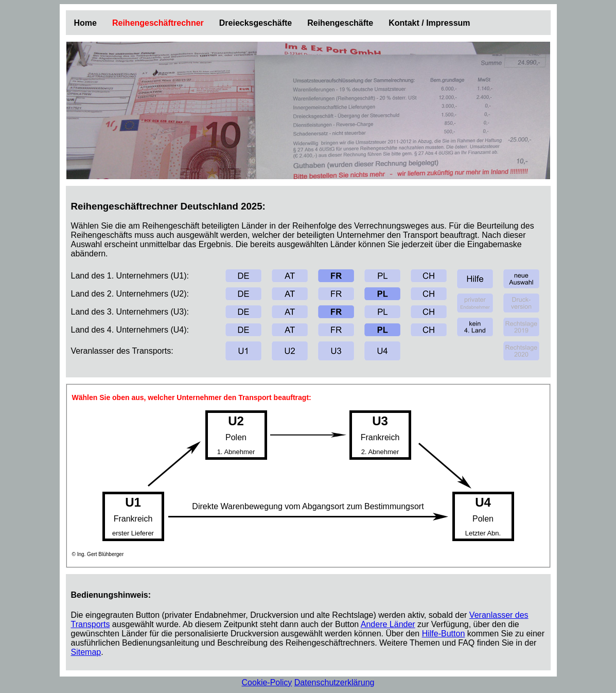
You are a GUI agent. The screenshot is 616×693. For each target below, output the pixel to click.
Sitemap (86, 652)
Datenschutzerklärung (335, 682)
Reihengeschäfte (340, 23)
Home (85, 23)
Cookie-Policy (267, 682)
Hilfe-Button (444, 634)
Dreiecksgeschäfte (256, 23)
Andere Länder (388, 624)
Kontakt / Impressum (429, 23)
